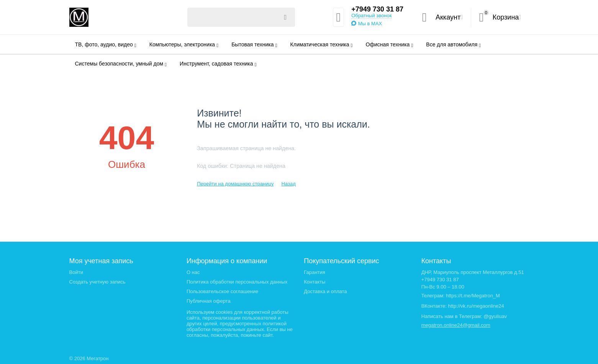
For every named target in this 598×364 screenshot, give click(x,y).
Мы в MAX (370, 24)
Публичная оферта (209, 301)
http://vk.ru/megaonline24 (476, 306)
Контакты (315, 282)
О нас (193, 272)
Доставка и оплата (325, 291)
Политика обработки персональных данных (237, 282)
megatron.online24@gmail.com (456, 325)
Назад (288, 184)
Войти (76, 272)
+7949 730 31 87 (377, 9)
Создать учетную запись (97, 282)
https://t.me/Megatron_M (473, 296)
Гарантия (315, 272)
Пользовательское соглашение (222, 291)
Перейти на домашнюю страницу (235, 184)
